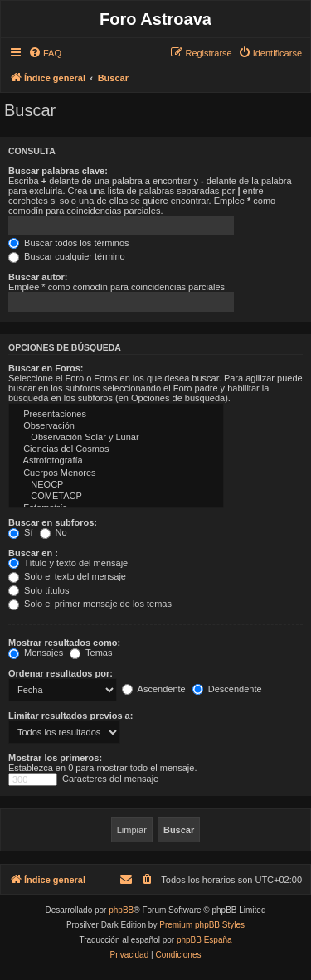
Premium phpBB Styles (202, 925)
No (53, 532)
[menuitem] (45, 53)
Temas (91, 653)
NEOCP (116, 485)
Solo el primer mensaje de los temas (90, 604)
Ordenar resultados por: (61, 673)
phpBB (121, 910)
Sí (20, 532)
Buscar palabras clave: (58, 171)
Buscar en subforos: (53, 522)
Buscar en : (33, 553)
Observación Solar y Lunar (116, 438)
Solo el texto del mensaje (67, 576)
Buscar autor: (38, 277)
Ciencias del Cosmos (116, 449)
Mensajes (36, 653)
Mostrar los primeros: (55, 758)
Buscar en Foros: (46, 368)
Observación (116, 426)
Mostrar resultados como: (64, 643)
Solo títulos (39, 590)
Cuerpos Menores (116, 473)
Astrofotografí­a (116, 461)
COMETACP (116, 497)
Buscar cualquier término (67, 256)
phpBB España (204, 940)
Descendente (227, 689)
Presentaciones (116, 415)
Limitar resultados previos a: (70, 716)
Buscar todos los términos (69, 243)
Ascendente (154, 689)
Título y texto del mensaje (68, 563)
